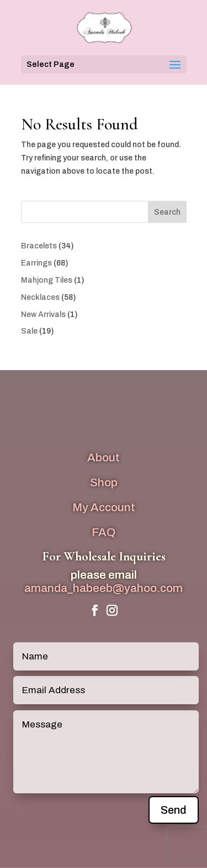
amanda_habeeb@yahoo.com (104, 588)
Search (167, 212)
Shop (104, 482)
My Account (104, 507)
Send (174, 810)
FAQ (104, 532)
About (104, 458)
